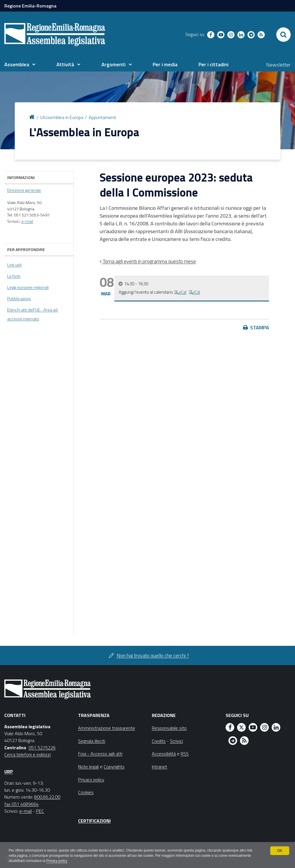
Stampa (260, 328)
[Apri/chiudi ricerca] (283, 35)
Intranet (159, 767)
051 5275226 (42, 748)
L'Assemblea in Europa (62, 117)
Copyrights (114, 767)
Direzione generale (24, 190)
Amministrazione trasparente (107, 728)
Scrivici (176, 741)
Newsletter (278, 65)
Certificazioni (94, 821)
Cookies (86, 792)
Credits (159, 741)
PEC (40, 811)
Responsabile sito (169, 728)
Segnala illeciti (92, 741)
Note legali (88, 767)
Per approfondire (26, 249)
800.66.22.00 (47, 797)
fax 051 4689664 (21, 804)
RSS (185, 754)
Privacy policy (57, 861)
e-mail (27, 221)
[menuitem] (20, 65)
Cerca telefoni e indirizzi (28, 754)
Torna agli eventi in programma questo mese (149, 261)
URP (9, 771)
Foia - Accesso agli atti (100, 754)
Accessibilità (164, 754)
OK (280, 851)
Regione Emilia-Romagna (30, 6)
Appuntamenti (102, 117)
